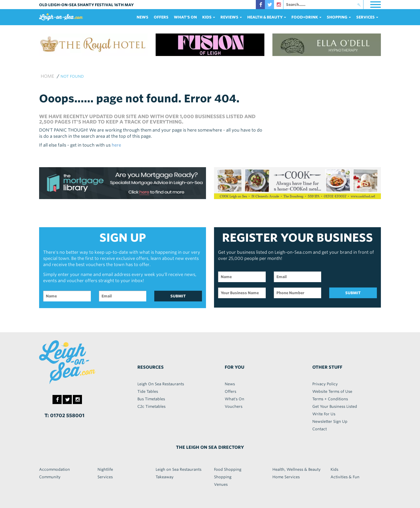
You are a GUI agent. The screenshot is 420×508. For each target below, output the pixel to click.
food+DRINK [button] (306, 17)
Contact (320, 429)
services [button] (367, 17)
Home (47, 76)
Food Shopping (228, 469)
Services (105, 477)
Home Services (286, 477)
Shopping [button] (339, 17)
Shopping (223, 477)
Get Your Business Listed (335, 406)
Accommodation (55, 469)
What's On (185, 17)
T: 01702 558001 (64, 415)
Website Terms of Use (332, 391)
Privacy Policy (325, 384)
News (142, 17)
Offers (161, 17)
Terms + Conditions (330, 399)
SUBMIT (178, 296)
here (116, 145)
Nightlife (105, 469)
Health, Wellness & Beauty (297, 469)
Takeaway (165, 477)
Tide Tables (148, 391)
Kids (334, 469)
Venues (221, 484)
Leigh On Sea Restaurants (161, 384)
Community (50, 477)
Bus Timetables (151, 399)
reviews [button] (231, 17)
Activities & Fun (345, 477)
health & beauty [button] (267, 17)
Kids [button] (209, 17)
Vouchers (234, 406)
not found (72, 76)
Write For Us (324, 414)
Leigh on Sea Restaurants (179, 469)
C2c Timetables (151, 406)
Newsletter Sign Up (330, 421)
